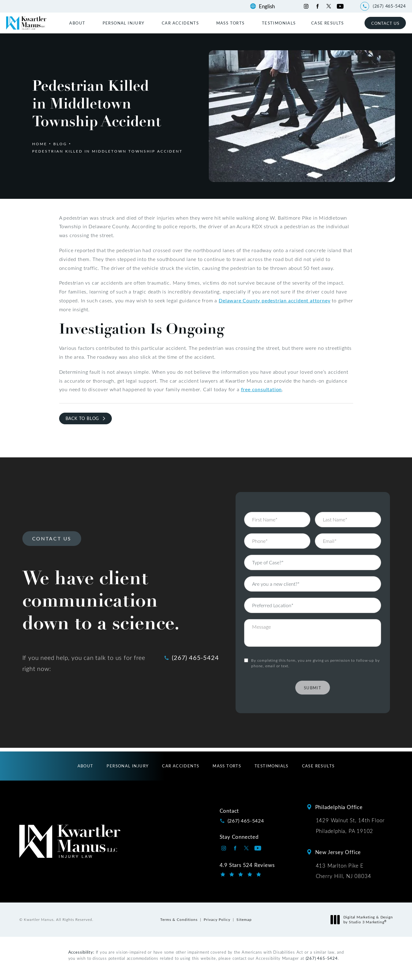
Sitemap (244, 919)
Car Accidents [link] (180, 23)
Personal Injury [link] (124, 23)
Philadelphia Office (339, 807)
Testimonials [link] (279, 23)
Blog (60, 144)
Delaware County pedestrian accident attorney (274, 300)
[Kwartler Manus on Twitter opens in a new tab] (329, 6)
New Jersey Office (338, 852)
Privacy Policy (217, 919)
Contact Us (385, 23)
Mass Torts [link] (231, 23)
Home (40, 144)
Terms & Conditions (179, 919)
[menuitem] (78, 23)
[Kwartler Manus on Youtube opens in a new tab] (340, 6)
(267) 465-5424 (322, 958)
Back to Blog (82, 418)
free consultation (262, 389)
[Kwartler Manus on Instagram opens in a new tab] (306, 6)
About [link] (77, 23)
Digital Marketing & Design (363, 919)
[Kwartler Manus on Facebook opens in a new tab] (318, 6)
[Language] (270, 6)
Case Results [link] (328, 23)
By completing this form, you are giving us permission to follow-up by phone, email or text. (315, 647)
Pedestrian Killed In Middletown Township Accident (107, 151)
